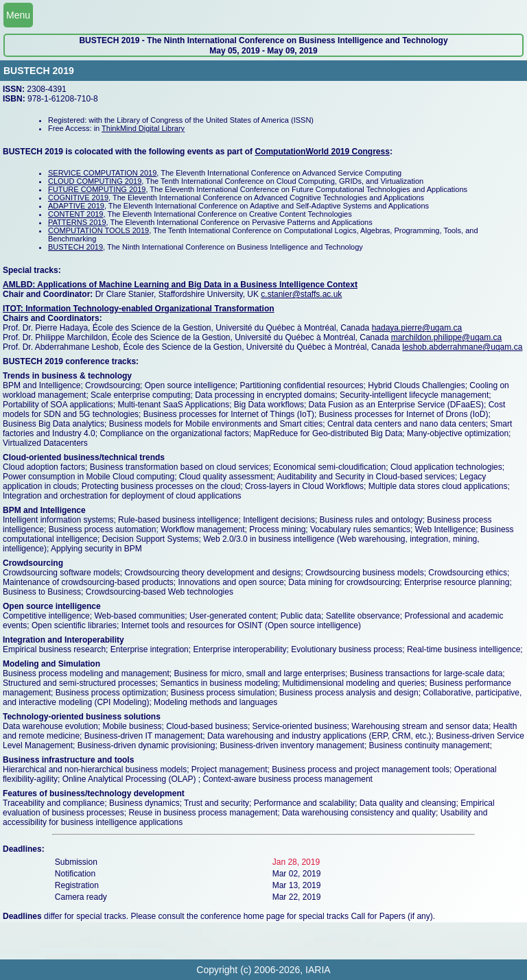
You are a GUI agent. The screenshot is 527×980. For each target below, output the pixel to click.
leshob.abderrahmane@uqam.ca (462, 347)
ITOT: (14, 309)
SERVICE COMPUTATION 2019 (102, 173)
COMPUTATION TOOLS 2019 (98, 230)
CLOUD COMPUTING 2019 (95, 181)
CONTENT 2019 (76, 214)
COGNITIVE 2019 (78, 198)
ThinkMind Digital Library (143, 128)
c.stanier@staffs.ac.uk (301, 294)
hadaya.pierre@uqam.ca (417, 328)
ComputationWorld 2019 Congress (322, 152)
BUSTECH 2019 (75, 247)
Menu (18, 15)
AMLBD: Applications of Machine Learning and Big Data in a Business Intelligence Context (180, 285)
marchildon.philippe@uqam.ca (447, 337)
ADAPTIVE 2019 (76, 206)
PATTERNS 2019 (77, 222)
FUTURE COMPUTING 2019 (97, 189)
